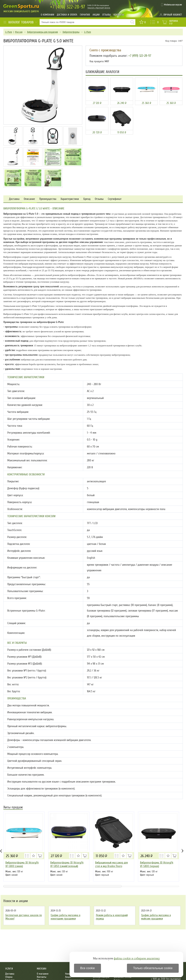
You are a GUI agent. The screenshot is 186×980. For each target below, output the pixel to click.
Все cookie (87, 968)
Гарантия (85, 15)
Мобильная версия (173, 5)
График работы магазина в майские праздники (156, 917)
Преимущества (48, 199)
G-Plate (9, 32)
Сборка (9, 977)
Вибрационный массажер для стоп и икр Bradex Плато (112, 864)
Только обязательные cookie (153, 968)
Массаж (19, 32)
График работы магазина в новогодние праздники (66, 917)
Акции (96, 15)
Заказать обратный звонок (99, 8)
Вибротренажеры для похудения (43, 32)
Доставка (14, 199)
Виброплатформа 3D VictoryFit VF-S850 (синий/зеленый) (67, 864)
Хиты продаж (13, 808)
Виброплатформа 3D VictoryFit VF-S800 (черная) (157, 864)
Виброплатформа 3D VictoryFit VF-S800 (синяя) (22, 864)
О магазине (43, 974)
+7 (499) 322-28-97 (140, 56)
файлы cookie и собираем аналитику (137, 958)
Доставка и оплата (67, 15)
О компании (47, 15)
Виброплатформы (71, 32)
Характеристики (70, 199)
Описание (29, 199)
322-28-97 (68, 7)
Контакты (119, 15)
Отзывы (107, 15)
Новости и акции (16, 901)
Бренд (87, 199)
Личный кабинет (173, 15)
